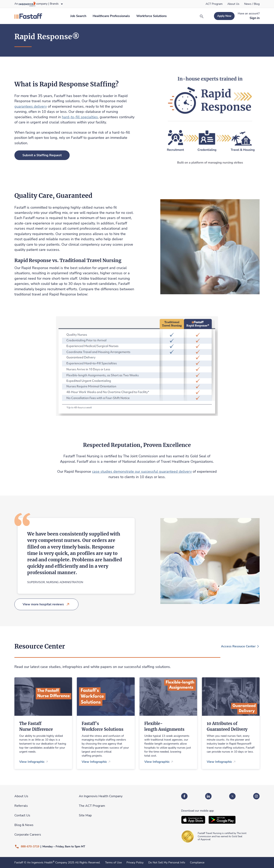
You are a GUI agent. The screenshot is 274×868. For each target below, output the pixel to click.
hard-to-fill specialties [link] (80, 117)
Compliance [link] (197, 863)
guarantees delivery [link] (31, 106)
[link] (214, 4)
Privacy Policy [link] (135, 863)
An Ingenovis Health (40, 862)
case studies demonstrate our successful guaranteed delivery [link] (142, 472)
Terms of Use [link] (113, 863)
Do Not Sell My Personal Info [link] (167, 863)
